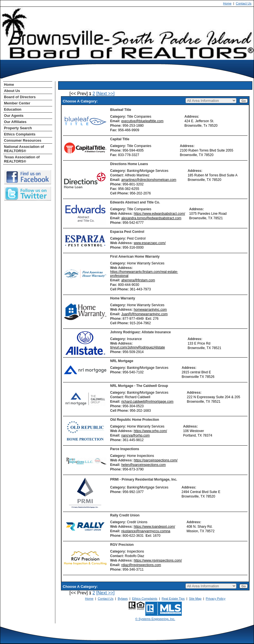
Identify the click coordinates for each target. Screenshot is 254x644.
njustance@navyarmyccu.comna (146, 531)
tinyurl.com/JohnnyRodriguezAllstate (137, 347)
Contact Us (244, 3)
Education (13, 109)
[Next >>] (105, 94)
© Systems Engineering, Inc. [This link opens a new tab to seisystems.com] (155, 619)
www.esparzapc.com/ (150, 243)
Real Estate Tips (173, 599)
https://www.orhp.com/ (150, 431)
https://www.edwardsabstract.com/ (159, 214)
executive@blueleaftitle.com (143, 121)
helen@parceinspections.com (144, 465)
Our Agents (14, 116)
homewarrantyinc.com (150, 310)
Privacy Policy (216, 599)
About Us (12, 91)
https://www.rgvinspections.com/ (158, 560)
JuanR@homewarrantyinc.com (144, 314)
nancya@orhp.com (136, 435)
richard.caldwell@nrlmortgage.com (147, 402)
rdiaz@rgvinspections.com (141, 565)
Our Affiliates (15, 122)
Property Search (18, 128)
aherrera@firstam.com (138, 280)
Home (227, 3)
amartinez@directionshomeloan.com (149, 180)
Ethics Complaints (20, 134)
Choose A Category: (81, 101)
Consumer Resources (23, 140)
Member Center (17, 103)
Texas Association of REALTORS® (22, 159)
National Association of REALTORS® (24, 149)
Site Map (195, 599)
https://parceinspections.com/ (156, 460)
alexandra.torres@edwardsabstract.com (151, 218)
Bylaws (123, 599)
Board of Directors (20, 97)
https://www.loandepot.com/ (155, 527)
